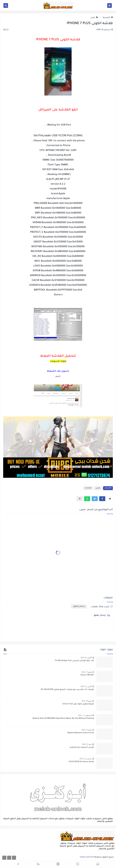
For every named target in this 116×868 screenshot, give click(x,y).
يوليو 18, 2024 (87, 701)
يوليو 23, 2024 (87, 730)
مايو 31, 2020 (87, 744)
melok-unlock (86, 857)
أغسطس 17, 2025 (85, 715)
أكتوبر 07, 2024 (86, 686)
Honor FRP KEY (87, 675)
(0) (6, 30)
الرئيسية (108, 18)
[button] (102, 499)
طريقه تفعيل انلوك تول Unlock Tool (78, 704)
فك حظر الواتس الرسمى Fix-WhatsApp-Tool (74, 661)
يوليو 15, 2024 (87, 672)
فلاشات (88, 488)
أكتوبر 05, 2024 (86, 658)
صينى (94, 18)
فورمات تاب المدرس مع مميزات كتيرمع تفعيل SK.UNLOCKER (67, 690)
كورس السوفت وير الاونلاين (82, 747)
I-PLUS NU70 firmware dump (81, 762)
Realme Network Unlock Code (81, 733)
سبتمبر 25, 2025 (86, 759)
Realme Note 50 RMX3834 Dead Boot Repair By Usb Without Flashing (63, 718)
